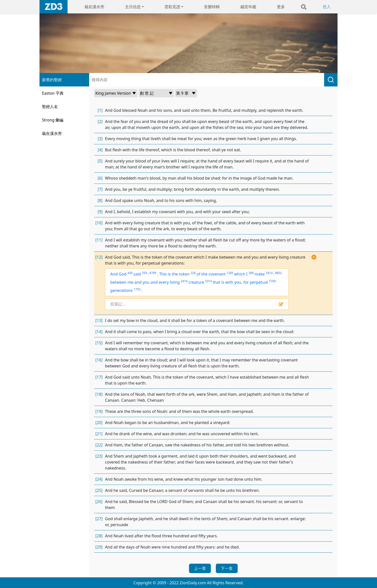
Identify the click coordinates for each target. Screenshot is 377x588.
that (217, 282)
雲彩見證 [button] (172, 7)
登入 (327, 7)
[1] (100, 110)
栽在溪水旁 (94, 7)
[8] (100, 200)
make (260, 274)
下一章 (227, 568)
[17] (99, 377)
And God (118, 274)
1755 (137, 289)
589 (251, 273)
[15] (99, 343)
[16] (99, 360)
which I (241, 274)
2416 (184, 281)
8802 (278, 273)
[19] (99, 411)
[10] (99, 223)
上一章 (200, 568)
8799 (153, 273)
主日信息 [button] (133, 7)
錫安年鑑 (248, 7)
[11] (99, 240)
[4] (100, 150)
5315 (208, 281)
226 (193, 273)
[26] (99, 502)
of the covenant (211, 274)
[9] (100, 212)
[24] (99, 479)
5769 (272, 281)
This (164, 274)
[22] (99, 445)
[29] (99, 547)
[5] (100, 161)
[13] (99, 320)
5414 (269, 273)
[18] (99, 394)
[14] (99, 332)
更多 (281, 7)
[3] (100, 139)
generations (121, 290)
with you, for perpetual (247, 282)
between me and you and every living (145, 282)
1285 (230, 273)
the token (181, 274)
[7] (100, 189)
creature (196, 282)
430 (130, 273)
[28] (99, 536)
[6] (100, 178)
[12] (99, 257)
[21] (99, 434)
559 (145, 273)
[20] (99, 423)
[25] (99, 490)
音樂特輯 (212, 7)
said (137, 274)
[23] (99, 456)
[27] (99, 519)
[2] (100, 121)
